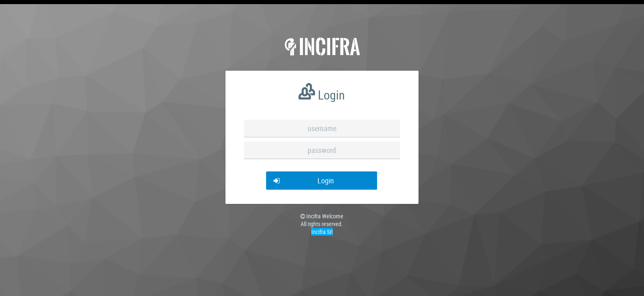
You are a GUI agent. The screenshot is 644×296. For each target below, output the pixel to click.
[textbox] (322, 128)
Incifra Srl (322, 232)
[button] (322, 180)
